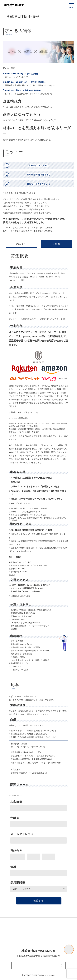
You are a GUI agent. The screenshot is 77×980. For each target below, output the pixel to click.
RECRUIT (49, 935)
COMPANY (50, 929)
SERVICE (19, 935)
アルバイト (21, 244)
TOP (15, 923)
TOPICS (18, 929)
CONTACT (38, 965)
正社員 (56, 244)
